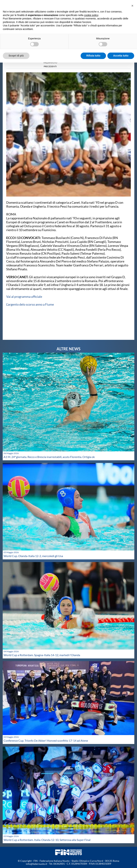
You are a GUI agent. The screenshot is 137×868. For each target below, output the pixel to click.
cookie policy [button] (91, 15)
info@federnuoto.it (36, 864)
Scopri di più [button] (16, 56)
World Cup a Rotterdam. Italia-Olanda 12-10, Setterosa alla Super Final (47, 840)
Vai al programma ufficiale (24, 297)
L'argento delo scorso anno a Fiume (30, 304)
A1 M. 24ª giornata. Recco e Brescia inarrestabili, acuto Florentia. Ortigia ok (49, 457)
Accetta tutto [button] (121, 56)
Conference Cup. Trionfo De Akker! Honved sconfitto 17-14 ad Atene (46, 740)
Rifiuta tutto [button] (93, 56)
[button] (132, 6)
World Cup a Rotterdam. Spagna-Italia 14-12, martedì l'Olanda (42, 655)
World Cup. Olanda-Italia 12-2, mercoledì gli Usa (33, 556)
